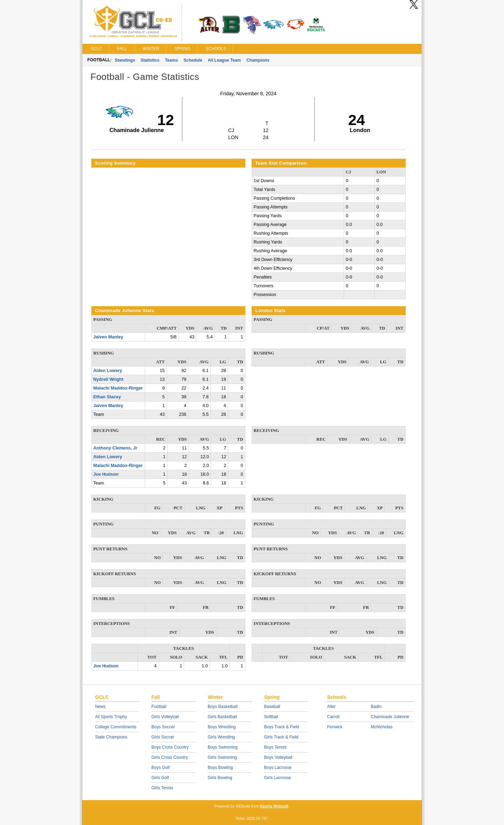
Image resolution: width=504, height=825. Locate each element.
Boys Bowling (220, 768)
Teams (171, 60)
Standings (125, 60)
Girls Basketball (222, 717)
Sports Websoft (274, 806)
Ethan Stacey (107, 397)
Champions (258, 60)
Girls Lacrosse (278, 778)
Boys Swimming (223, 747)
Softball (271, 717)
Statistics (150, 60)
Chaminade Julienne (390, 717)
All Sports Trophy (111, 717)
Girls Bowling (220, 778)
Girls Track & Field (281, 737)
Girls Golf (160, 778)
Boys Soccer (163, 727)
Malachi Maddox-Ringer (118, 388)
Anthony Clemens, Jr (115, 448)
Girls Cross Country (170, 757)
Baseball (272, 707)
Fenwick (335, 727)
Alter (332, 707)
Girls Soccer (163, 737)
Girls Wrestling (222, 737)
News (100, 707)
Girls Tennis (162, 788)
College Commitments (116, 727)
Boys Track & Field (282, 727)
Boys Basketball (223, 707)
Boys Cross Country (170, 747)
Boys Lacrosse (278, 768)
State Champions (111, 737)
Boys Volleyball (278, 757)
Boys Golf (161, 768)
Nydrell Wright (108, 379)
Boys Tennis (275, 747)
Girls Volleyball (165, 717)
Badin (376, 707)
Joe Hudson (106, 474)
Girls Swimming (222, 757)
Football (159, 707)
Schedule (193, 60)
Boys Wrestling (222, 727)
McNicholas (382, 727)
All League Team (224, 60)
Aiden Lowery (108, 371)
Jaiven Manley (108, 337)
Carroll (333, 717)
